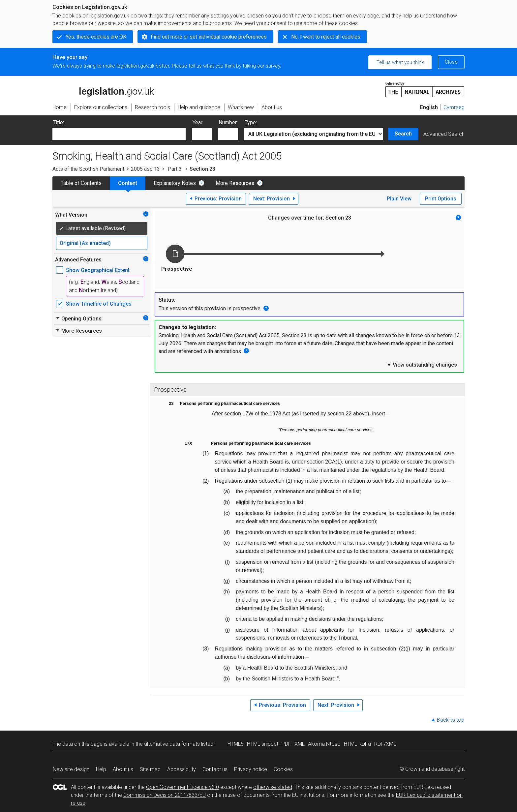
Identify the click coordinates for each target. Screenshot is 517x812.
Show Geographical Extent (98, 270)
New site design (71, 769)
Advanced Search (444, 134)
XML (300, 744)
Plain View (399, 199)
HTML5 (236, 744)
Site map (150, 769)
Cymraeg (454, 107)
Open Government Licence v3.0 (182, 787)
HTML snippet (263, 744)
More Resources (235, 183)
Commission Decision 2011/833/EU (165, 795)
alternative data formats (172, 744)
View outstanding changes (422, 365)
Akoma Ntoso (324, 744)
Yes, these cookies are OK (96, 37)
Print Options (441, 199)
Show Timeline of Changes (99, 304)
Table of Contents (81, 183)
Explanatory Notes (175, 183)
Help (101, 769)
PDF (286, 744)
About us (123, 769)
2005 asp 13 (145, 169)
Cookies (283, 769)
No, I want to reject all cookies (326, 37)
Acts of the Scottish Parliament (88, 169)
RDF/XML (385, 744)
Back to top (451, 720)
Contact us (215, 769)
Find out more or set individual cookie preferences (209, 37)
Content (128, 183)
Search (403, 134)
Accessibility (182, 769)
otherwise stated (273, 787)
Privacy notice (251, 769)
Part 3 (175, 169)
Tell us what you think (400, 62)
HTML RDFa (357, 744)
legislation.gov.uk (103, 89)
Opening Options (78, 318)
